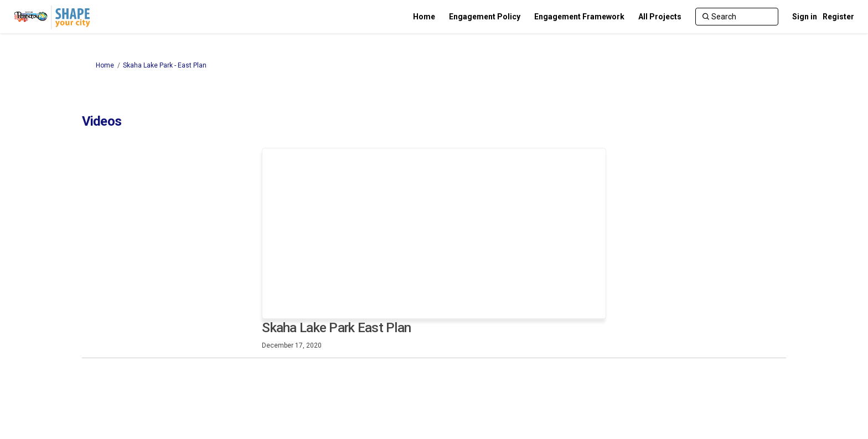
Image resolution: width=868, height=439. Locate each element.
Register (838, 17)
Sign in (805, 17)
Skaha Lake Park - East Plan (165, 65)
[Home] (424, 17)
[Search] (737, 17)
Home (105, 65)
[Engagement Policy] (485, 17)
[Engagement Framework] (579, 17)
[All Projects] (660, 17)
